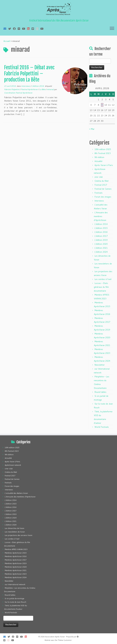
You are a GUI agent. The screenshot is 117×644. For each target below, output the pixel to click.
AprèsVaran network (13, 465)
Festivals (98, 193)
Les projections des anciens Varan (19, 535)
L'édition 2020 (101, 244)
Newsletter (100, 365)
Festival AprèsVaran (30, 89)
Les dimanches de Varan (14, 528)
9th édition (99, 157)
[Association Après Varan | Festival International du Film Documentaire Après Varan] (58, 10)
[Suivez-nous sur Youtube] (43, 29)
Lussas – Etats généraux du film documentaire (101, 287)
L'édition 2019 (101, 240)
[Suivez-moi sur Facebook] (15, 29)
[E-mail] (6, 29)
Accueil (7, 41)
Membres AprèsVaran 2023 (16, 574)
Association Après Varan (55, 637)
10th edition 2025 (103, 149)
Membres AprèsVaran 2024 (16, 577)
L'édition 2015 (101, 228)
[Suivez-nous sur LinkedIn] (29, 29)
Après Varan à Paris (104, 165)
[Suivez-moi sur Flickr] (20, 29)
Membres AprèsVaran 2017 (16, 560)
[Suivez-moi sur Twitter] (11, 29)
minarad (51, 89)
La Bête (43, 89)
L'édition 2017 (101, 236)
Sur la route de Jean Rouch (15, 602)
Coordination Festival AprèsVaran (18, 93)
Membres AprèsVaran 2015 (16, 553)
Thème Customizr (65, 640)
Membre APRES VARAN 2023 (16, 549)
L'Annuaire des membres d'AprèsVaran (101, 216)
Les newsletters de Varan (15, 532)
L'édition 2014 (101, 224)
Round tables (100, 392)
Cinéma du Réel (101, 181)
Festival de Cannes (103, 189)
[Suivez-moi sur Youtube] (25, 29)
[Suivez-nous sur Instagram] (38, 29)
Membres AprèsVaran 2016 (16, 556)
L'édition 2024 (101, 252)
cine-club (99, 177)
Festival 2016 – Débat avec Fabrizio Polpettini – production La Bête (29, 74)
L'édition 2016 (38, 86)
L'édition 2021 (101, 248)
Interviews (26, 86)
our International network (15, 584)
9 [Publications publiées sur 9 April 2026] (102, 105)
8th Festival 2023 (103, 153)
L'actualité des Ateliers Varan (16, 493)
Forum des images (103, 197)
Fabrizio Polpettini (12, 89)
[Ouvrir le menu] (112, 29)
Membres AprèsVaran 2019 (16, 563)
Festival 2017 (101, 185)
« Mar (92, 129)
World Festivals (102, 427)
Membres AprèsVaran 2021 (16, 570)
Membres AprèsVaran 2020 (16, 567)
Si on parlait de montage (14, 599)
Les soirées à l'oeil (103, 279)
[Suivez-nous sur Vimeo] (34, 29)
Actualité (98, 161)
